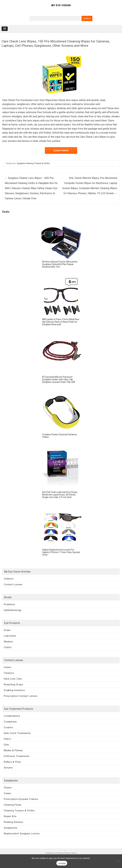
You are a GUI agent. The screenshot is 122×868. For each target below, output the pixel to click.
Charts (8, 647)
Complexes (10, 722)
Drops (7, 630)
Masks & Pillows (13, 750)
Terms (74, 853)
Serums (8, 768)
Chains (8, 788)
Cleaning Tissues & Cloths (19, 811)
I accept (62, 863)
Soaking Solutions (14, 690)
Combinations (12, 716)
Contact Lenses (13, 584)
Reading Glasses (14, 822)
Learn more (61, 150)
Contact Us (51, 853)
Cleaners (9, 673)
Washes (8, 642)
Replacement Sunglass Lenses (22, 834)
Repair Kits (10, 816)
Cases (8, 667)
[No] (118, 861)
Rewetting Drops (13, 685)
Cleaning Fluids (13, 805)
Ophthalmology (13, 610)
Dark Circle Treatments (17, 733)
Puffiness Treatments (17, 756)
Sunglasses (11, 828)
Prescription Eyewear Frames (21, 799)
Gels (6, 745)
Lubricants (10, 636)
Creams (8, 727)
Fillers (7, 739)
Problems (9, 604)
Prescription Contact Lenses (21, 696)
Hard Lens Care (13, 679)
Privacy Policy (63, 853)
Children (9, 579)
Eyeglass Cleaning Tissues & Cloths (33, 163)
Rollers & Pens (12, 762)
